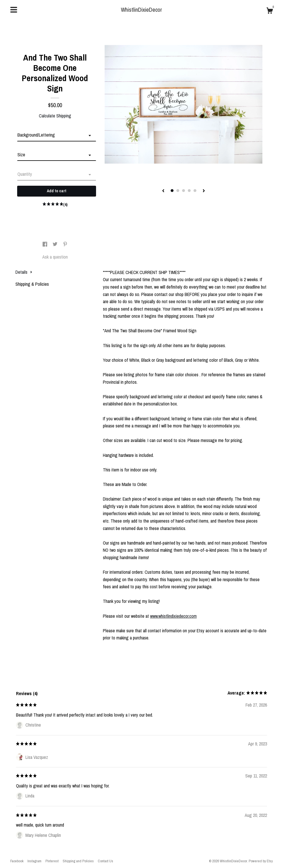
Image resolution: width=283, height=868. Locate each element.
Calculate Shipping (55, 116)
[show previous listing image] (163, 191)
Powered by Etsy (261, 861)
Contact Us (105, 861)
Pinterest (52, 861)
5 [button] (195, 191)
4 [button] (189, 191)
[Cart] (270, 11)
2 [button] (178, 191)
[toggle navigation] (14, 10)
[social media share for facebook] (45, 244)
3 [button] (184, 191)
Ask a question (55, 257)
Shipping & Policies (32, 284)
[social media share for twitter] (56, 244)
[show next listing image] (204, 191)
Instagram (34, 861)
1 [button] (172, 191)
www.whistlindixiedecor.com (173, 616)
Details (24, 272)
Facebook (17, 861)
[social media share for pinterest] (65, 244)
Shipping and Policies (78, 861)
